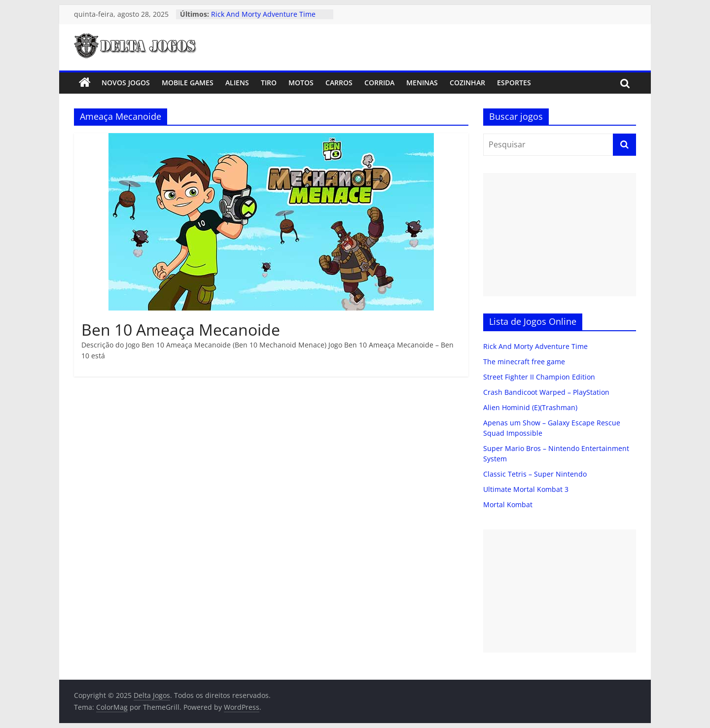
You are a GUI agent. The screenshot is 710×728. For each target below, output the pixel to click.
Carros (339, 83)
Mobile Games (188, 83)
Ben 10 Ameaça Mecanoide (181, 329)
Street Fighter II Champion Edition (539, 377)
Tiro (269, 83)
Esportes (514, 83)
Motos (301, 83)
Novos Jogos (126, 83)
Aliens (237, 83)
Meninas (422, 83)
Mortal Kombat (508, 504)
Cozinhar (467, 83)
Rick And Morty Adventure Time (263, 14)
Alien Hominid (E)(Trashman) (530, 407)
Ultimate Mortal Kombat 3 (526, 489)
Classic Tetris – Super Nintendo (535, 474)
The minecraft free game (524, 362)
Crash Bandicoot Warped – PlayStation (546, 392)
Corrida (379, 83)
